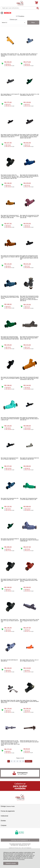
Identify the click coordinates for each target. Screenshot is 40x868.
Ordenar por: (14, 19)
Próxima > (28, 761)
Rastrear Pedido (11, 806)
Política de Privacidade (18, 859)
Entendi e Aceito (11, 863)
